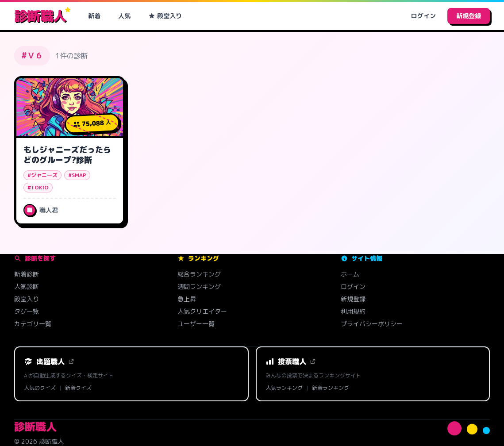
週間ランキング (199, 286)
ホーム (350, 274)
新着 (94, 16)
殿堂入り (165, 16)
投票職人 (291, 361)
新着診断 (27, 274)
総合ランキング (199, 274)
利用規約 (353, 311)
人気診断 (27, 286)
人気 (124, 16)
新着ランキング (331, 388)
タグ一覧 (27, 311)
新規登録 (469, 16)
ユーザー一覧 (196, 324)
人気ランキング (284, 388)
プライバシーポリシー (372, 324)
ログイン (423, 16)
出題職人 (49, 361)
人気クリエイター (202, 311)
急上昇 (187, 299)
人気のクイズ (40, 388)
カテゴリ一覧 (33, 324)
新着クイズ (78, 388)
